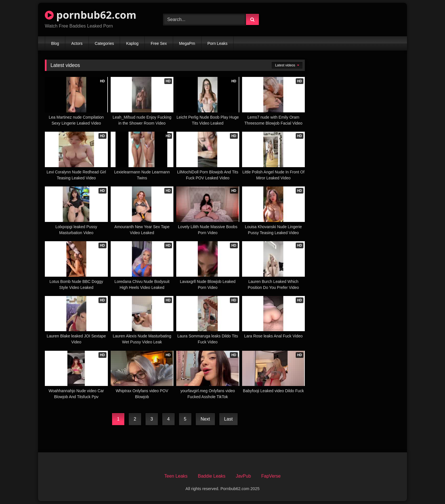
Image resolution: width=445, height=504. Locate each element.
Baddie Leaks (212, 476)
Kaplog (132, 43)
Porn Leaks (218, 43)
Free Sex (159, 43)
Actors (77, 43)
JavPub (243, 476)
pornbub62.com (91, 15)
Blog (55, 43)
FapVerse (271, 476)
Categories (104, 43)
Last (228, 419)
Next (205, 419)
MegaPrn (187, 43)
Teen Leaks (176, 476)
